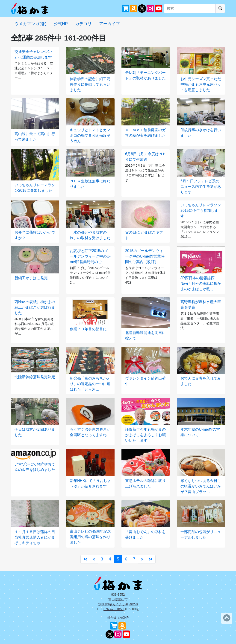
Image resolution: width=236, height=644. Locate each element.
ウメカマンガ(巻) (30, 24)
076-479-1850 (114, 609)
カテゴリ (83, 24)
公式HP (61, 24)
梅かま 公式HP (118, 618)
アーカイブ (109, 24)
